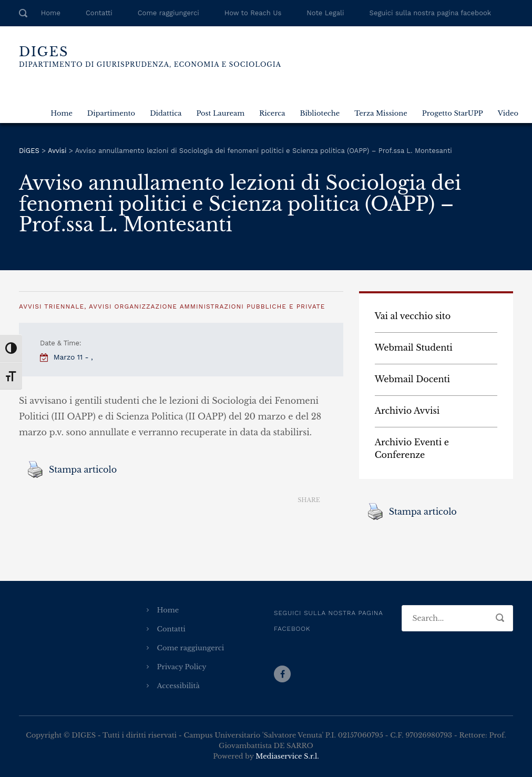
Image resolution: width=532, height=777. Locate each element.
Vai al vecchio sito (413, 316)
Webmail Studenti (414, 347)
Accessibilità (178, 686)
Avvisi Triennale (52, 306)
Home (51, 13)
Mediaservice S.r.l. (287, 756)
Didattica (166, 113)
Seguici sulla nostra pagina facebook (431, 13)
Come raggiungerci (168, 13)
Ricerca (272, 113)
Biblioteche (320, 113)
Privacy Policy (182, 667)
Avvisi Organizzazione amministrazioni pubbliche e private (207, 306)
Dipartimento (111, 113)
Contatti (99, 13)
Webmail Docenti (412, 379)
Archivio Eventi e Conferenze (412, 448)
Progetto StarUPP (453, 113)
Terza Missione (381, 113)
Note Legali (325, 13)
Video (508, 113)
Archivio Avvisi (407, 411)
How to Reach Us (253, 13)
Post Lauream (220, 113)
